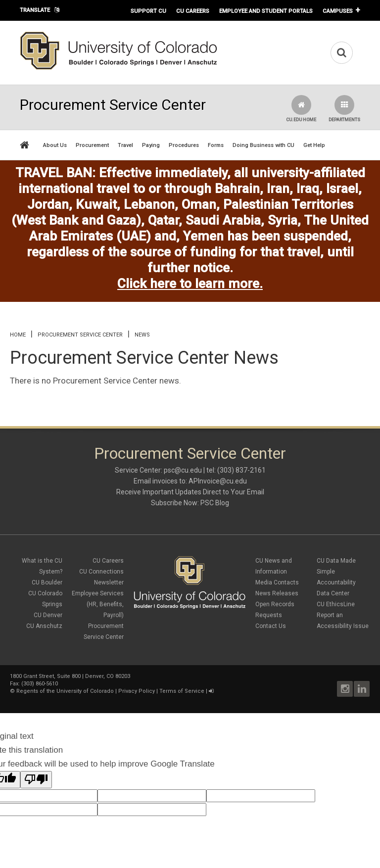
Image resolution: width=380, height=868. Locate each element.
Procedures (184, 145)
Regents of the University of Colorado (65, 691)
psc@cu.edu (183, 470)
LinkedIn (362, 689)
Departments (344, 109)
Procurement (92, 145)
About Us (55, 145)
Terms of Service (182, 691)
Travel (125, 145)
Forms (216, 145)
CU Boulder (47, 582)
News (142, 335)
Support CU (148, 11)
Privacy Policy (137, 691)
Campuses (338, 11)
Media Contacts (277, 582)
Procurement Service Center (80, 335)
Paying (151, 145)
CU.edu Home (301, 109)
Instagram (345, 689)
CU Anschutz (44, 626)
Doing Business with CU (263, 145)
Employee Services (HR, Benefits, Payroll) (98, 604)
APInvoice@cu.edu (218, 481)
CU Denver (48, 615)
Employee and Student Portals (266, 11)
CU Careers (193, 11)
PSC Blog (215, 503)
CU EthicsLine (336, 604)
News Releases (277, 593)
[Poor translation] (36, 780)
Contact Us (271, 626)
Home (18, 335)
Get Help (314, 145)
